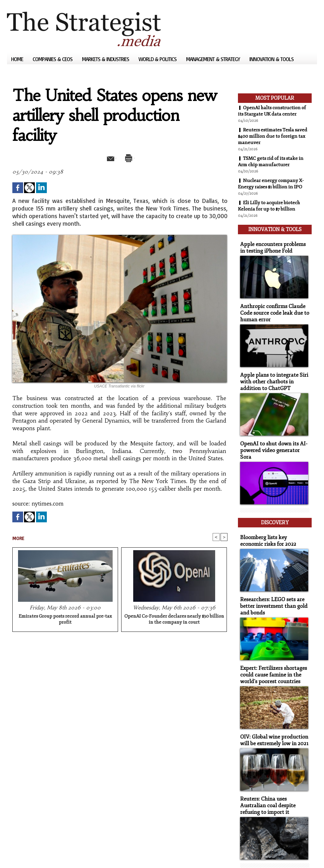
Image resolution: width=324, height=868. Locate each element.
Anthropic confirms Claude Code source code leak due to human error (271, 308)
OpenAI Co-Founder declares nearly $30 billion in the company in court (174, 620)
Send (104, 157)
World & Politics (158, 59)
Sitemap (18, 854)
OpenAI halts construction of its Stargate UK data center (274, 111)
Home (18, 59)
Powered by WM (75, 854)
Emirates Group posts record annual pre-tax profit (65, 620)
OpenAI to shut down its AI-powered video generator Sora (272, 438)
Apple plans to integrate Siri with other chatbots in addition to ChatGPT (274, 374)
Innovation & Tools (271, 59)
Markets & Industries (106, 59)
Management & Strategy (214, 59)
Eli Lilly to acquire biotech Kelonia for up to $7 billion (270, 206)
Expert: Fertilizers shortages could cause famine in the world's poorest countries (270, 651)
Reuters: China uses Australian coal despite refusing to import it (273, 779)
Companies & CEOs (53, 59)
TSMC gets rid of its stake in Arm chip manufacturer (273, 161)
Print (136, 157)
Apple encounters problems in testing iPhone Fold (272, 244)
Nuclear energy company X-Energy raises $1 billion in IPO (272, 184)
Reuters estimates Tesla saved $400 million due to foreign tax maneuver (275, 136)
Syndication (45, 854)
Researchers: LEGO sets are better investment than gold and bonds (270, 585)
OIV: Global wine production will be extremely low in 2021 (271, 715)
